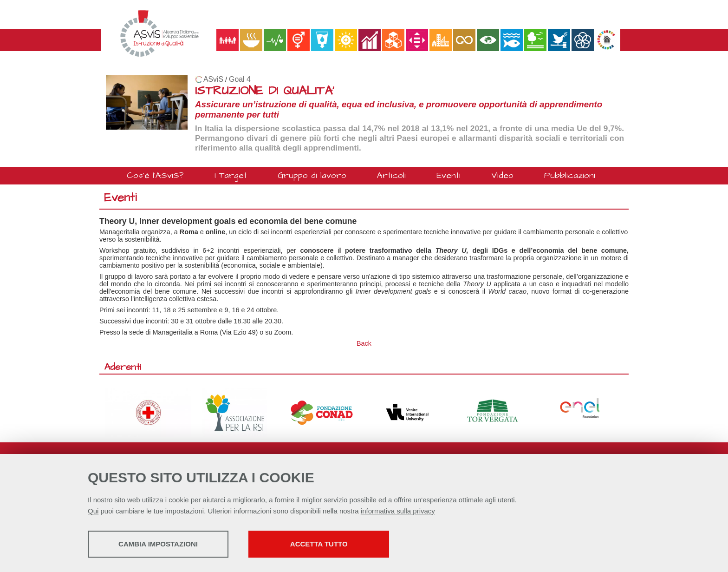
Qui (93, 511)
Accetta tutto (328, 544)
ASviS (213, 79)
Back (364, 343)
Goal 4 (240, 79)
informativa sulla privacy (398, 511)
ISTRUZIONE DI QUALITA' (265, 91)
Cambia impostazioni (161, 544)
